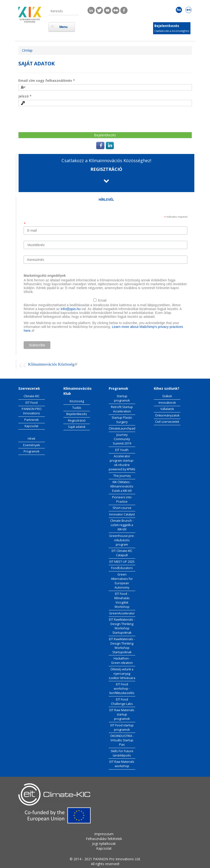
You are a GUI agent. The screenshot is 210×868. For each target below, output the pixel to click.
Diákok (167, 396)
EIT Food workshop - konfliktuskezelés (122, 689)
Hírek (31, 439)
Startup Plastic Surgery (122, 420)
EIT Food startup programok (122, 727)
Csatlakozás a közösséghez (172, 31)
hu (179, 10)
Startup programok (122, 398)
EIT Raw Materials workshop (122, 764)
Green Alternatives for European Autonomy (122, 581)
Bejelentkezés (167, 26)
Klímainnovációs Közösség (53, 364)
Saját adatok (77, 427)
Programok (31, 451)
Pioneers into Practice (122, 499)
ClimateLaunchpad (122, 428)
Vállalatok (167, 409)
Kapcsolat (31, 426)
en (189, 10)
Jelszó (25, 96)
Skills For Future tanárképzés (122, 753)
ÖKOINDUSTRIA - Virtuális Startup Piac (122, 740)
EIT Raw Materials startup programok (122, 714)
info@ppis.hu (71, 309)
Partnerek (31, 420)
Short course (122, 508)
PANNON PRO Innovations (32, 411)
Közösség (77, 401)
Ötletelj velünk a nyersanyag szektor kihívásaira (122, 674)
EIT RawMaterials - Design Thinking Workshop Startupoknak (122, 626)
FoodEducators (122, 568)
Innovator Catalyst (122, 514)
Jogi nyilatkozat (104, 844)
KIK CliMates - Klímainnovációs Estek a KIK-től (122, 486)
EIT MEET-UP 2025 (122, 562)
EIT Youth (122, 450)
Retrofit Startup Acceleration (122, 409)
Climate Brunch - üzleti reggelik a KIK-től (122, 525)
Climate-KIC (32, 396)
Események (31, 445)
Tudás (77, 408)
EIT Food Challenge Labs (122, 702)
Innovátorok (167, 403)
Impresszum (104, 834)
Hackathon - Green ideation (122, 661)
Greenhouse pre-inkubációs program (122, 540)
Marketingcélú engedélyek (45, 276)
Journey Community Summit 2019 (122, 439)
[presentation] (55, 119)
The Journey (122, 476)
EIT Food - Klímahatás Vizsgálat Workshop (122, 600)
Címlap (27, 50)
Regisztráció (77, 420)
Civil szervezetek (167, 422)
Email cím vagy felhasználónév (47, 80)
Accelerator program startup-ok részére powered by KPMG (122, 463)
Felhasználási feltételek (104, 839)
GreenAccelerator (122, 613)
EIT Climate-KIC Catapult (122, 553)
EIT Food (32, 403)
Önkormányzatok (167, 415)
